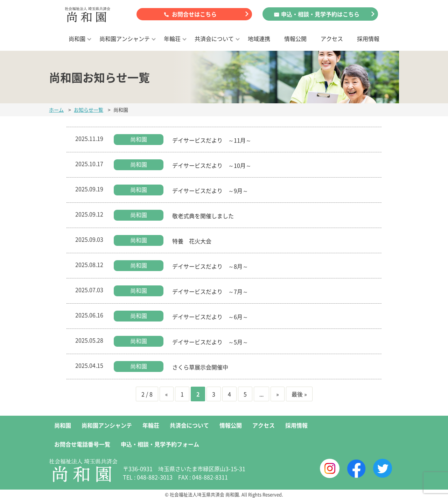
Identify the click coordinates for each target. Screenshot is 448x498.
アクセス (332, 39)
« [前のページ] (167, 394)
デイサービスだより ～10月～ (212, 165)
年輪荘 (172, 39)
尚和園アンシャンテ (125, 39)
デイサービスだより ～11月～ (212, 140)
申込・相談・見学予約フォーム (160, 444)
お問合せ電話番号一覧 (82, 444)
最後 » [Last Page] (299, 394)
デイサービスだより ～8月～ (210, 266)
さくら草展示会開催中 (200, 367)
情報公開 (295, 39)
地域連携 (259, 39)
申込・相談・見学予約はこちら (320, 14)
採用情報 (368, 39)
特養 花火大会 (192, 241)
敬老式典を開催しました (203, 216)
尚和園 (77, 39)
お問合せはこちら (194, 14)
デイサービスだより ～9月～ (210, 191)
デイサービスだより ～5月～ (210, 342)
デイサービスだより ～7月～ (210, 291)
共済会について (214, 39)
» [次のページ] (278, 394)
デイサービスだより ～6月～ (210, 317)
